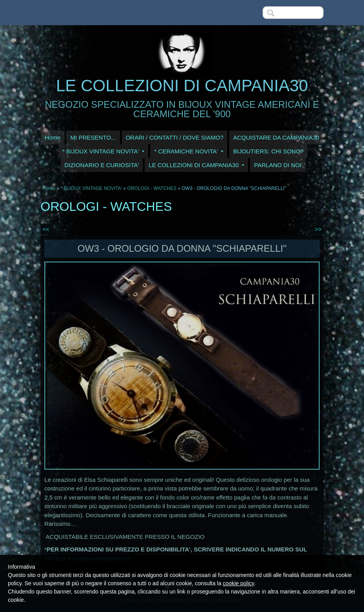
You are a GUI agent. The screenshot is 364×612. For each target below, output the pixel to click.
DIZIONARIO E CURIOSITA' (102, 165)
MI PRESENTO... (93, 137)
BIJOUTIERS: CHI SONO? (268, 151)
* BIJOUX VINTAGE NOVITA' (104, 151)
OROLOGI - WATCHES (152, 188)
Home (53, 137)
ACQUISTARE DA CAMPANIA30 (276, 137)
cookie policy (238, 583)
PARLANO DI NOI (278, 165)
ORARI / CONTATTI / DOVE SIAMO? (175, 137)
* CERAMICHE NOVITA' (189, 151)
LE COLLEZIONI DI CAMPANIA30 (182, 86)
